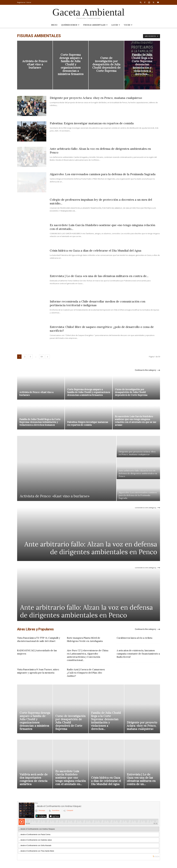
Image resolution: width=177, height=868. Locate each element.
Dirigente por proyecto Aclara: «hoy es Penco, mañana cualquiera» (96, 98)
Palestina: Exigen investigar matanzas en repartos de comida (92, 123)
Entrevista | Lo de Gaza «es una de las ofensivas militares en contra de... (99, 276)
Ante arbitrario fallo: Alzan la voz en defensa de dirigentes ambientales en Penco (91, 548)
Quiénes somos (70, 25)
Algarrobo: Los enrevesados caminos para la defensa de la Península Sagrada (103, 174)
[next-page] (47, 357)
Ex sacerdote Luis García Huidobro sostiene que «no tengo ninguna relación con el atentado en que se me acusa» (136, 421)
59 (42, 357)
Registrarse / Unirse (24, 2)
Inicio (54, 25)
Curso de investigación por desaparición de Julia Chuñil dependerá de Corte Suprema (131, 392)
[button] (141, 2)
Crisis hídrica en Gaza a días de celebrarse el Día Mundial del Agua (96, 250)
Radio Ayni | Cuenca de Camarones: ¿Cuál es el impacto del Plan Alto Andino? (86, 673)
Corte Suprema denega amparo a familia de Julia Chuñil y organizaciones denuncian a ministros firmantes (89, 392)
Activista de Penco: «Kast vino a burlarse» (36, 394)
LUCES (116, 25)
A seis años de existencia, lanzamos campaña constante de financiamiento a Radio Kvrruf (138, 654)
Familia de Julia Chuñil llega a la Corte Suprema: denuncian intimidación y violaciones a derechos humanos (40, 422)
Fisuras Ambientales (95, 25)
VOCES (128, 25)
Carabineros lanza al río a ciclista (134, 638)
